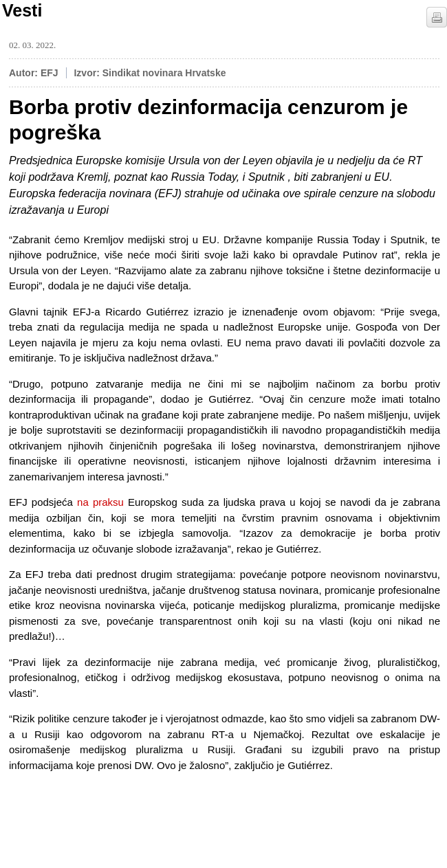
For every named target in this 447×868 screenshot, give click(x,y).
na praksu (100, 502)
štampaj (437, 17)
